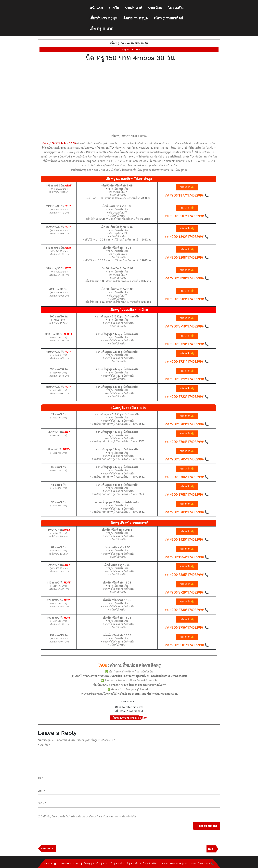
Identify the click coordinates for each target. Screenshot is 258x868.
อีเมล (42, 791)
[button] (187, 187)
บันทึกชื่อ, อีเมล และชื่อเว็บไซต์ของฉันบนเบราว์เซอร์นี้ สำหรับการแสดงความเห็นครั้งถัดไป (89, 817)
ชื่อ (40, 778)
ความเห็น (44, 745)
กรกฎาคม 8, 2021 (130, 50)
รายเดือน (155, 8)
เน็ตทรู (86, 863)
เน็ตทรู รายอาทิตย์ (168, 18)
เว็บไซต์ (42, 804)
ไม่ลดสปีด (176, 8)
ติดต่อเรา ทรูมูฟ (136, 18)
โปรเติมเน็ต (150, 863)
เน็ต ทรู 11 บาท (101, 29)
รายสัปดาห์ (134, 8)
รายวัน (114, 8)
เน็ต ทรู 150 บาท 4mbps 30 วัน (129, 43)
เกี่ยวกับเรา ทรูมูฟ (103, 18)
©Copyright (52, 863)
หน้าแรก (96, 8)
